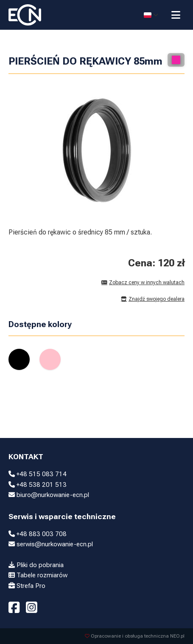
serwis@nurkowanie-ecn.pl (51, 544)
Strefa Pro (27, 586)
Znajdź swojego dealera (153, 299)
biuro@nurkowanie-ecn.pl (49, 495)
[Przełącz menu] (176, 15)
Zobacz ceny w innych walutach (143, 282)
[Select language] (151, 15)
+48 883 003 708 (38, 534)
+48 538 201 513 (38, 485)
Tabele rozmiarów (38, 575)
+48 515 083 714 (38, 474)
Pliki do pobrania (36, 565)
